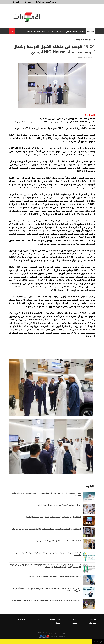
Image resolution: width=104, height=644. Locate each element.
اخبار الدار (54, 31)
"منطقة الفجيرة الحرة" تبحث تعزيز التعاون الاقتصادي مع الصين (56, 541)
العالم (62, 31)
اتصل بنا (16, 2)
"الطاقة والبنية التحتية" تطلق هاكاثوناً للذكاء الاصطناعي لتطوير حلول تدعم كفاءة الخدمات (47, 601)
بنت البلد (45, 31)
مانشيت (82, 31)
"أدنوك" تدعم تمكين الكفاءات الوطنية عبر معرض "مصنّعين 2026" (55, 577)
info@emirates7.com (46, 2)
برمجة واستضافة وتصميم (52, 636)
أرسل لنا (28, 2)
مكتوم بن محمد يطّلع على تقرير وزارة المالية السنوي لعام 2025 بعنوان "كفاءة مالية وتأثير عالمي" (46, 495)
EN (12, 31)
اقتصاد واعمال (72, 31)
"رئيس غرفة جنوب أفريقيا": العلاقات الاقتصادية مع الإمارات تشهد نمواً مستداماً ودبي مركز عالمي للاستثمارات (46, 590)
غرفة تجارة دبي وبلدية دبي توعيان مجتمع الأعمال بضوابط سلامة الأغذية (54, 517)
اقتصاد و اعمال (80, 39)
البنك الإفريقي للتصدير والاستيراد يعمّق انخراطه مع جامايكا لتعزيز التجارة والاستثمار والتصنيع (49, 554)
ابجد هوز (37, 31)
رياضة (29, 31)
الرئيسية (90, 31)
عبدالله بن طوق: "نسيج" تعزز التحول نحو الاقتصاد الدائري (59, 505)
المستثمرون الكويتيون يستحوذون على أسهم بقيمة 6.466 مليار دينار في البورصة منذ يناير (46, 529)
